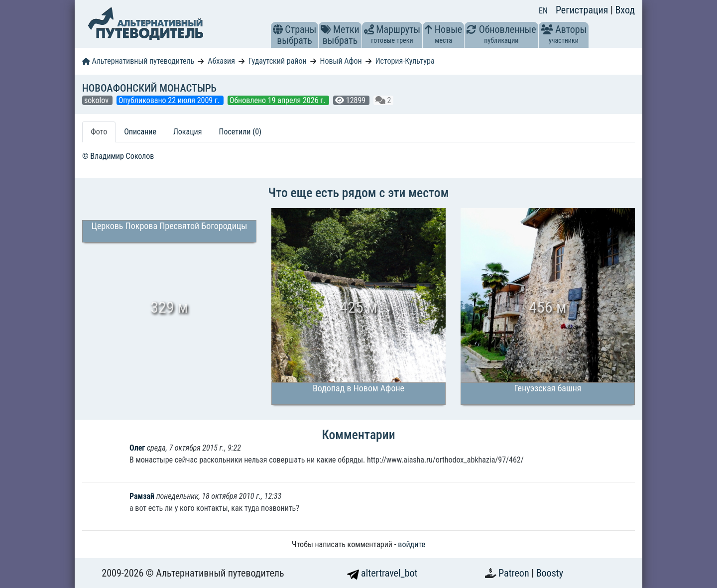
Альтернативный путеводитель (138, 61)
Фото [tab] (99, 132)
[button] (278, 29)
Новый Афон (341, 61)
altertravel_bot (382, 573)
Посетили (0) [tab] (240, 132)
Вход (625, 10)
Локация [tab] (188, 132)
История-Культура (405, 61)
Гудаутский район (278, 61)
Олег (137, 448)
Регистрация (583, 10)
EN (543, 11)
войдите (412, 544)
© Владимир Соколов (118, 156)
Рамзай (142, 496)
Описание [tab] (140, 132)
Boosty (550, 573)
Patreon (515, 573)
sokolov (97, 100)
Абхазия (221, 61)
